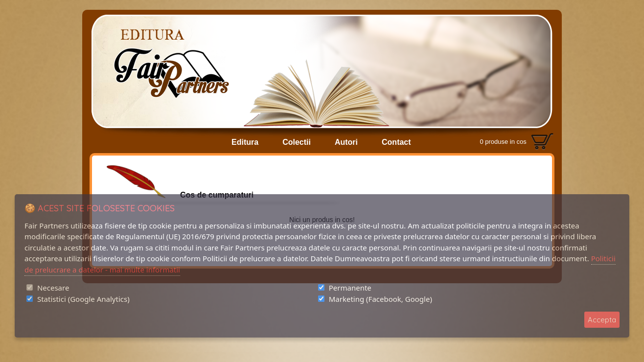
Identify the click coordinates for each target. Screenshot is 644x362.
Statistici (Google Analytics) (83, 299)
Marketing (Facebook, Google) (380, 299)
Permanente (350, 288)
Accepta (602, 320)
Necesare (53, 288)
